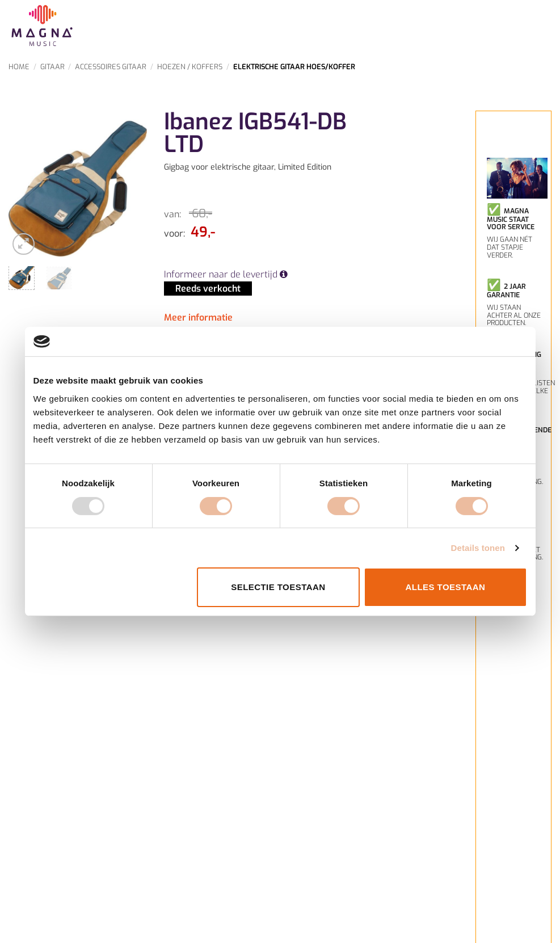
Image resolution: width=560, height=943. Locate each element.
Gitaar (52, 67)
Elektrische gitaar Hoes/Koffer (294, 67)
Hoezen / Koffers (190, 67)
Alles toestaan (446, 587)
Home (19, 67)
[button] (24, 244)
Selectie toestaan (278, 587)
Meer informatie (198, 317)
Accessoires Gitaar (111, 67)
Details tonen (478, 548)
